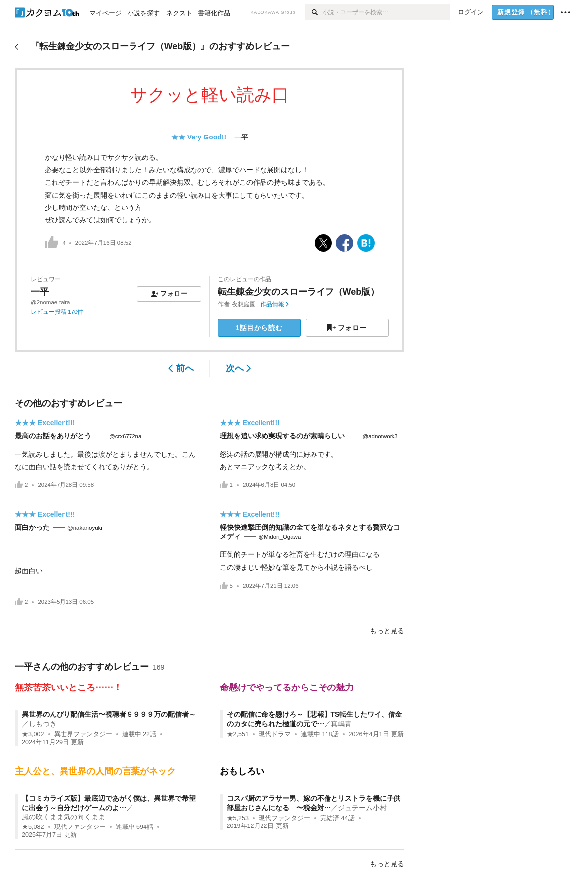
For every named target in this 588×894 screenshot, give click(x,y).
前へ (181, 368)
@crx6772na (125, 436)
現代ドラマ (275, 734)
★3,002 (33, 734)
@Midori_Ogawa (280, 537)
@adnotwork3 (380, 436)
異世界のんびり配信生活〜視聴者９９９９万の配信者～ (109, 714)
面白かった (32, 527)
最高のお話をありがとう (53, 436)
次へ (238, 368)
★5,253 (238, 818)
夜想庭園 (244, 304)
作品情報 (275, 304)
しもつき (43, 724)
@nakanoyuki (85, 528)
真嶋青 (341, 724)
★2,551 (238, 734)
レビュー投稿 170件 (57, 312)
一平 (241, 137)
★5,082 (33, 827)
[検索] (314, 12)
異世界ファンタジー (83, 734)
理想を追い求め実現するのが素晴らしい (282, 436)
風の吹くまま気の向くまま (64, 817)
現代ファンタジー (80, 827)
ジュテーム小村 (362, 808)
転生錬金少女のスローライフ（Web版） (299, 292)
